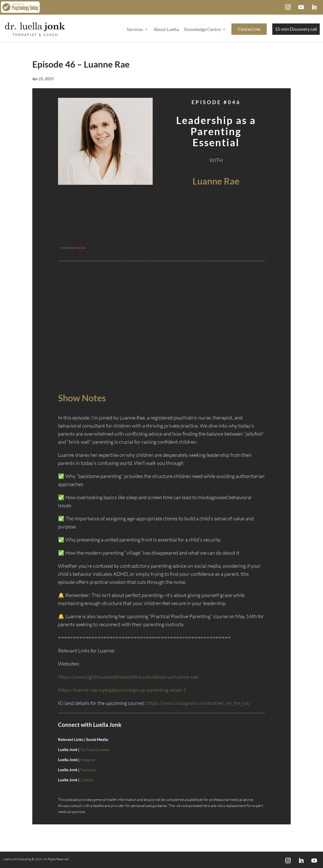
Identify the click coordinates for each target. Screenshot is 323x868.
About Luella (166, 29)
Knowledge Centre (203, 29)
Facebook (88, 770)
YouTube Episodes (95, 750)
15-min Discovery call (296, 29)
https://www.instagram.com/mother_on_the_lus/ (198, 703)
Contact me (249, 29)
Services (135, 29)
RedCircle (80, 248)
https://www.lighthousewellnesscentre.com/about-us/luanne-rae (128, 677)
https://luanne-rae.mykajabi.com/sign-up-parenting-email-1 (122, 690)
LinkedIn (87, 780)
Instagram (88, 760)
